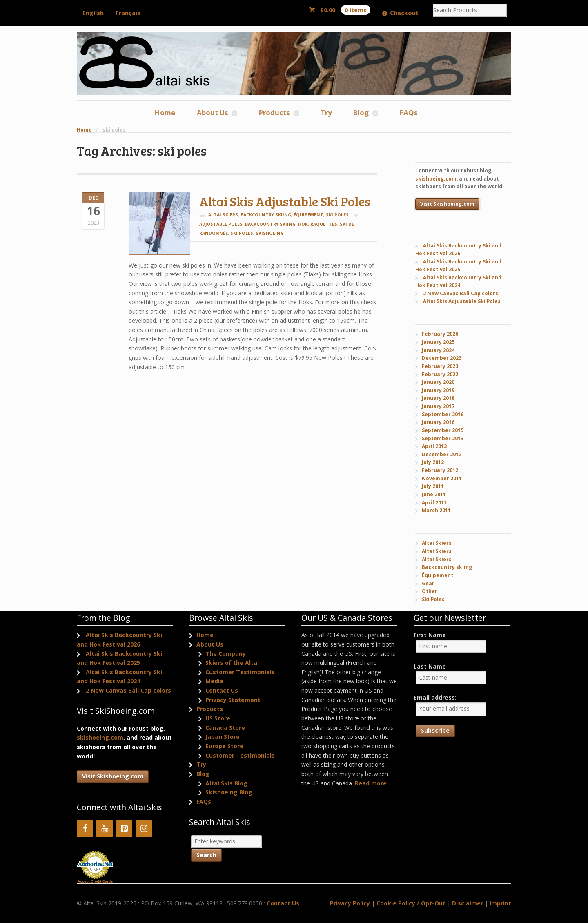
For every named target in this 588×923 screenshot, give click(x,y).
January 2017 (438, 406)
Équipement (308, 215)
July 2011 (433, 486)
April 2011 (434, 503)
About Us (213, 113)
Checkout (404, 13)
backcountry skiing (270, 224)
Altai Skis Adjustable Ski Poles (285, 201)
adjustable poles (221, 224)
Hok (303, 224)
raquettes (324, 224)
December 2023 (442, 358)
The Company (226, 654)
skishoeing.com (436, 179)
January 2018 (438, 398)
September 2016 (443, 414)
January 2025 (438, 342)
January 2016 (438, 422)
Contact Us (222, 690)
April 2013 (434, 446)
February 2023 (440, 366)
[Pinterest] (124, 829)
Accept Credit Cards (95, 881)
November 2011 (442, 478)
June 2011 (434, 494)
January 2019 (438, 390)
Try (326, 113)
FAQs (409, 113)
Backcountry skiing (266, 215)
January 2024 (438, 350)
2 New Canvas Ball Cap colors (461, 293)
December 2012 (442, 454)
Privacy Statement (233, 700)
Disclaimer (468, 903)
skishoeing (270, 233)
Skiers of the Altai (232, 663)
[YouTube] (105, 829)
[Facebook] (85, 829)
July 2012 (433, 462)
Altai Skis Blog (226, 783)
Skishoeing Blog (229, 792)
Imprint (500, 903)
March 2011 (436, 510)
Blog (361, 113)
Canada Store (225, 728)
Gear (428, 583)
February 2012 (440, 470)
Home (165, 113)
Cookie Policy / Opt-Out (411, 903)
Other (430, 591)
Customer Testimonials (240, 672)
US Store (218, 718)
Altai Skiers (223, 215)
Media (214, 681)
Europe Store (224, 746)
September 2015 (443, 430)
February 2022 (440, 374)
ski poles (242, 233)
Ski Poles (337, 215)
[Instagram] (144, 829)
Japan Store (223, 737)
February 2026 (440, 334)
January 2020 (438, 382)
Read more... (373, 783)
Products (274, 113)
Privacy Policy (350, 903)
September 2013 (443, 438)
